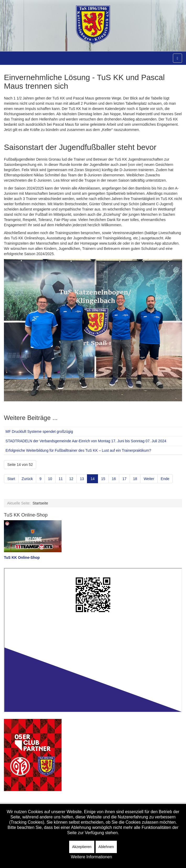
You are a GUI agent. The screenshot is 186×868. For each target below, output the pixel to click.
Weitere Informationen (91, 857)
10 (50, 479)
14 (92, 479)
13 (82, 479)
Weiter (149, 479)
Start (11, 479)
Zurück (27, 479)
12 (71, 479)
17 (124, 479)
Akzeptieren (82, 847)
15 (103, 479)
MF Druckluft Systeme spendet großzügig (39, 432)
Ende (165, 479)
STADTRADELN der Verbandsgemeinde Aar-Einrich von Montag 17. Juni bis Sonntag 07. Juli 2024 (86, 441)
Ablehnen (106, 847)
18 (135, 479)
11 (61, 479)
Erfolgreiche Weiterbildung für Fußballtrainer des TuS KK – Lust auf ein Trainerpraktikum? (78, 450)
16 (114, 479)
